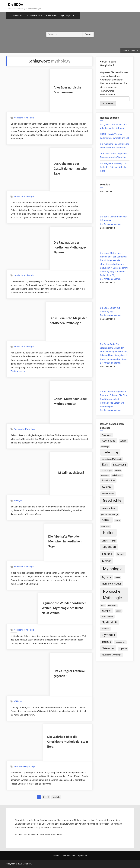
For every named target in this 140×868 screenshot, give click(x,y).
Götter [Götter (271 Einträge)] (106, 520)
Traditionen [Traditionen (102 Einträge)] (120, 642)
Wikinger (18, 501)
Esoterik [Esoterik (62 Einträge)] (118, 471)
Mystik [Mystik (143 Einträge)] (121, 554)
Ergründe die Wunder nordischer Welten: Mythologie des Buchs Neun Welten (64, 608)
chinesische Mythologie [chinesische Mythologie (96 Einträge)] (112, 459)
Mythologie (65, 15)
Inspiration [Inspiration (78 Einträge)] (106, 526)
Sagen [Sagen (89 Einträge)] (119, 611)
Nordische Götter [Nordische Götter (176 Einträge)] (112, 584)
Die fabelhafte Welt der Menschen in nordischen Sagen (65, 541)
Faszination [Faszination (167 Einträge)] (108, 480)
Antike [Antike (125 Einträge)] (123, 441)
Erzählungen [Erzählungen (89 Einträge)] (107, 471)
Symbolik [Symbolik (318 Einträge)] (109, 635)
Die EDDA (16, 4)
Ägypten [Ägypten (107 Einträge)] (123, 649)
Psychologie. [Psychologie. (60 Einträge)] (112, 606)
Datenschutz (69, 856)
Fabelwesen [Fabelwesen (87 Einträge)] (117, 475)
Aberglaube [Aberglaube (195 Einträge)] (109, 441)
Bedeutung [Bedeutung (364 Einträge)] (110, 452)
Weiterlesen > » (18, 371)
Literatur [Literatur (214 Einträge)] (107, 554)
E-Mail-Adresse (107, 95)
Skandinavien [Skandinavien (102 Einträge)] (107, 617)
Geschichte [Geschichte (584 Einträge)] (112, 501)
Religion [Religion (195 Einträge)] (107, 611)
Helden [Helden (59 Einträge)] (117, 520)
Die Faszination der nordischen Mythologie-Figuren (70, 247)
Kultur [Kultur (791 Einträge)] (108, 533)
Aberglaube (51, 15)
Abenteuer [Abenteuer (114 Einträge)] (107, 435)
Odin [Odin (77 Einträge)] (103, 605)
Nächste (56, 797)
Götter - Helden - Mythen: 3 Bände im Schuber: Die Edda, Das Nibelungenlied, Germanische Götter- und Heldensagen (114, 399)
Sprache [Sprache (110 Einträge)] (105, 629)
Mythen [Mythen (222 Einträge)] (107, 561)
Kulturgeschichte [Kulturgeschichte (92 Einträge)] (108, 541)
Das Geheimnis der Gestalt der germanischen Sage (71, 168)
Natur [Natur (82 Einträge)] (118, 578)
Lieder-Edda (17, 15)
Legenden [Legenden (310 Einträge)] (109, 547)
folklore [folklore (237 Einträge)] (107, 487)
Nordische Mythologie (24, 118)
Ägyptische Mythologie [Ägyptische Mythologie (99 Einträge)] (111, 655)
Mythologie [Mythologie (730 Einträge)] (113, 569)
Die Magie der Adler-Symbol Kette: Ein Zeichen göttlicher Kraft (114, 167)
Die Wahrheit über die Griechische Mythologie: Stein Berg (68, 742)
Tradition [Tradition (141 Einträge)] (106, 642)
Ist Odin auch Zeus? (71, 473)
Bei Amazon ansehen (110, 224)
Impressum (82, 856)
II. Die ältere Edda (34, 15)
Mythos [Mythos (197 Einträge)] (107, 577)
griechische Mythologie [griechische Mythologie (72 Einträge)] (110, 515)
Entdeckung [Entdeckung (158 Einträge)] (119, 465)
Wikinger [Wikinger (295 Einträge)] (108, 648)
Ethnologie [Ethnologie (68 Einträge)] (105, 475)
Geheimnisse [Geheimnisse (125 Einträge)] (108, 494)
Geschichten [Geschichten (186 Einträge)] (109, 509)
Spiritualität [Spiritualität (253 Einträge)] (110, 622)
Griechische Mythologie (25, 429)
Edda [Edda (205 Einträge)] (105, 465)
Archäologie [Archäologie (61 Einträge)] (105, 447)
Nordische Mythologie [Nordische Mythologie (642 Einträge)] (112, 595)
